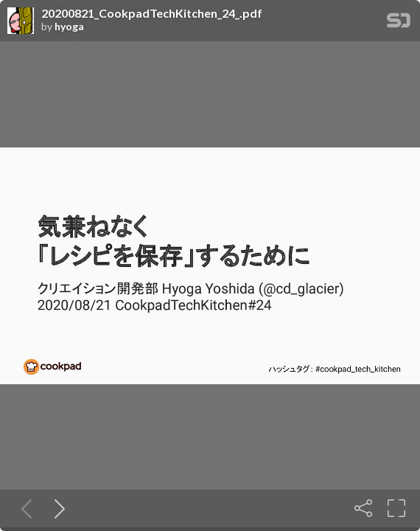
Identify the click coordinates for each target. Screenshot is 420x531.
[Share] (363, 508)
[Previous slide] (24, 508)
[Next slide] (57, 508)
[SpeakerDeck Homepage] (399, 23)
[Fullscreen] (396, 508)
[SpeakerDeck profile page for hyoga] (21, 21)
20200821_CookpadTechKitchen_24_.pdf (152, 13)
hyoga (69, 27)
